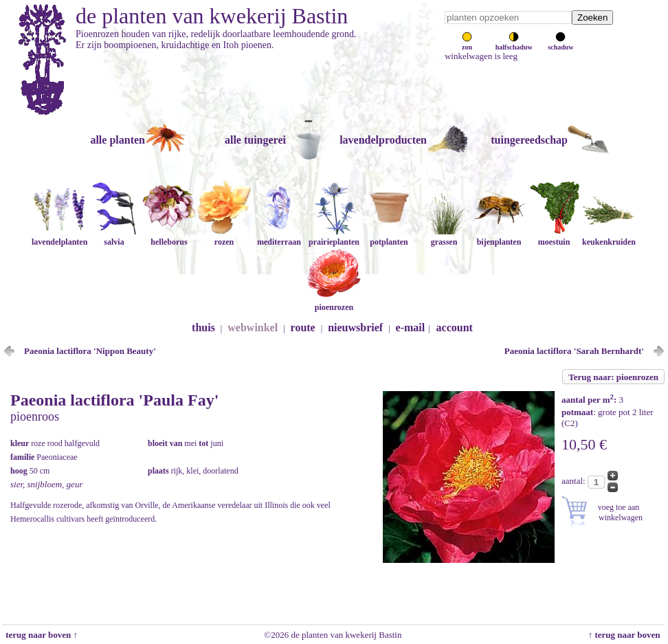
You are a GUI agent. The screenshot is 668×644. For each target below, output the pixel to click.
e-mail (411, 327)
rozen (224, 237)
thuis (203, 327)
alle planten (118, 140)
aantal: (575, 481)
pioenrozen (334, 302)
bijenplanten (499, 237)
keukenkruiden (609, 237)
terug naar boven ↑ (41, 635)
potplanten (389, 237)
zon (467, 43)
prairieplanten (334, 237)
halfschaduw (514, 43)
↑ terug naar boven (626, 635)
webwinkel (253, 327)
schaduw (560, 43)
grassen (444, 237)
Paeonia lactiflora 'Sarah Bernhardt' (574, 351)
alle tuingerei (255, 140)
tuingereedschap (529, 140)
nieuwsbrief (355, 327)
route (303, 327)
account (455, 327)
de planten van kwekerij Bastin (212, 16)
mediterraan (279, 237)
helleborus (169, 237)
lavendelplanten (59, 237)
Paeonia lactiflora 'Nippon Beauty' (90, 351)
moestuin (554, 237)
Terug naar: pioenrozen (613, 377)
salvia (114, 237)
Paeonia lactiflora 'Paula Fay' (114, 400)
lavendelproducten (383, 140)
